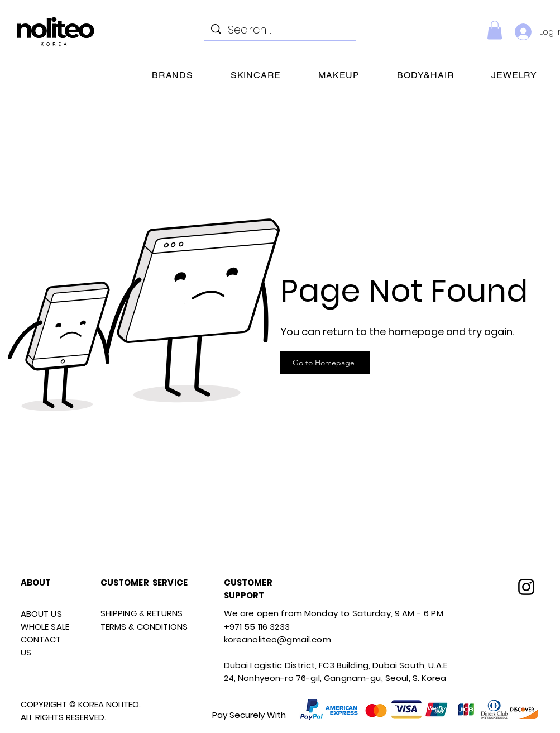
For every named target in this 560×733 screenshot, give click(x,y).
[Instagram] (526, 587)
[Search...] (280, 30)
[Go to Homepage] (325, 363)
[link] (495, 30)
